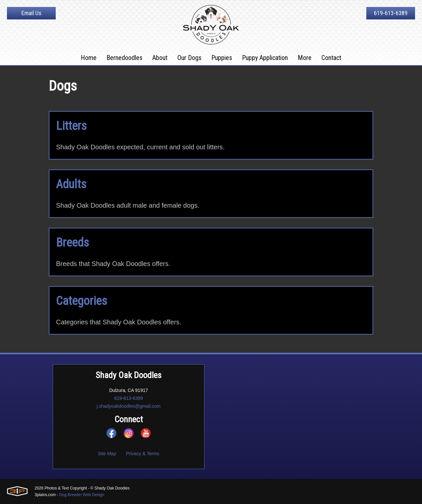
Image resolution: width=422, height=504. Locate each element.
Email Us (31, 13)
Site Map (107, 454)
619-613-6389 (391, 13)
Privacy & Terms (143, 454)
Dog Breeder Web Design (82, 495)
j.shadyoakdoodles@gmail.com (129, 406)
